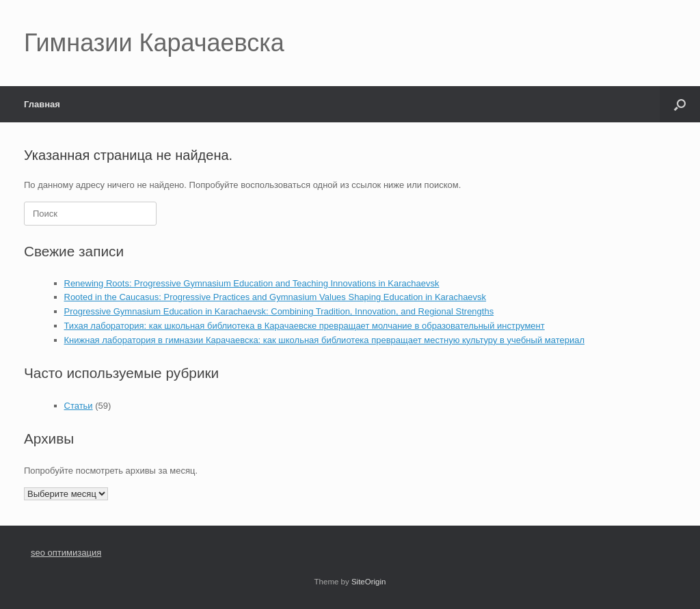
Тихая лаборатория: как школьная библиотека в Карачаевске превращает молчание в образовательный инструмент (305, 326)
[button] (680, 104)
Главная (42, 104)
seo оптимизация (66, 553)
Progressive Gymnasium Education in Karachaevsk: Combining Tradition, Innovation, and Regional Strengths (279, 311)
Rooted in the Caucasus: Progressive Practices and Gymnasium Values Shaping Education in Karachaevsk (275, 297)
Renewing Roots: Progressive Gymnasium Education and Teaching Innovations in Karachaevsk (252, 283)
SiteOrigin (369, 582)
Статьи (79, 406)
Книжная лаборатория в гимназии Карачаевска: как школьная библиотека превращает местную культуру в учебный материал (324, 340)
